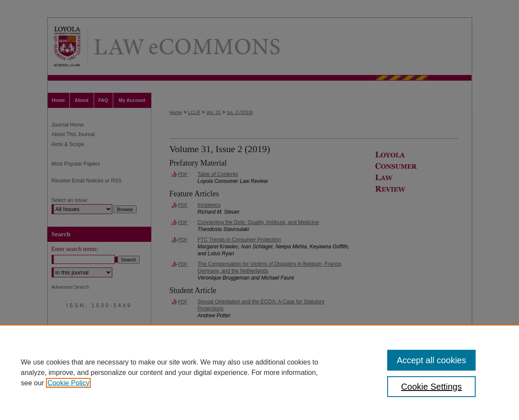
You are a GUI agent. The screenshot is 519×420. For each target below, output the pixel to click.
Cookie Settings (431, 387)
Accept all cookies (431, 360)
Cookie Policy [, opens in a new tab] (68, 383)
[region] (259, 372)
